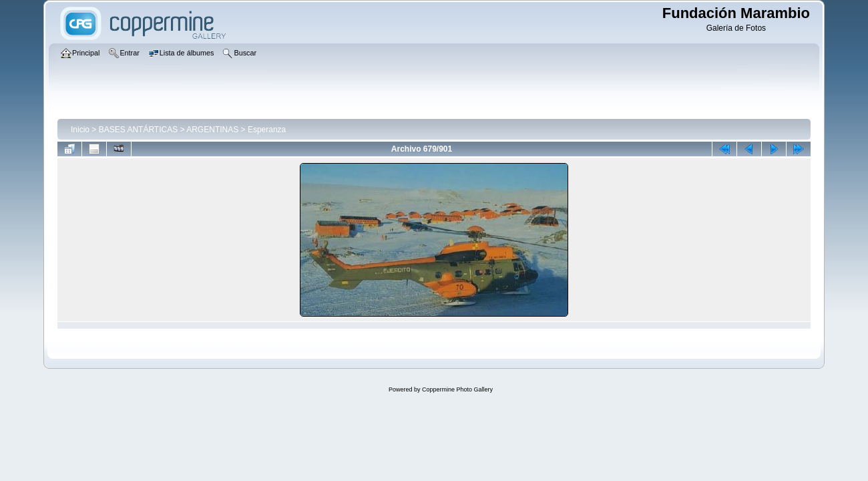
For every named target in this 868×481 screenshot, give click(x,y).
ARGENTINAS (212, 130)
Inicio (80, 130)
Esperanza (267, 130)
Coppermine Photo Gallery (457, 389)
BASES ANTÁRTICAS (138, 130)
